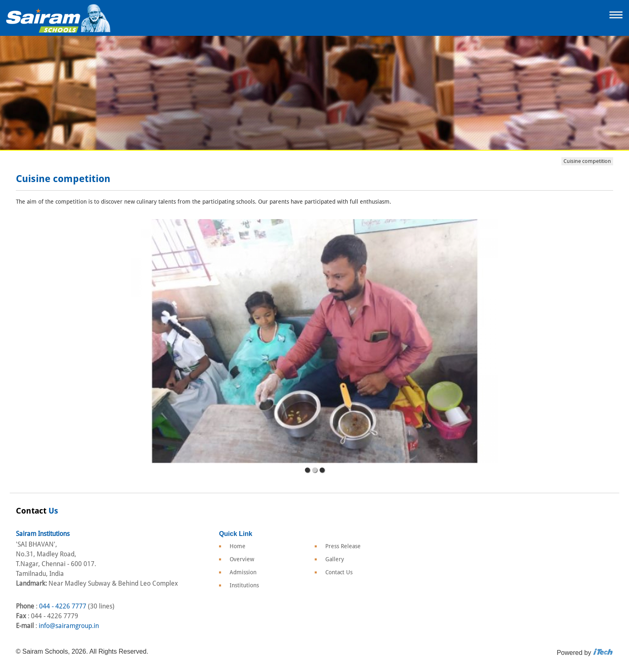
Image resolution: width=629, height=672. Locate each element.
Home (238, 546)
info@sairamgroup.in (69, 626)
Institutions (244, 585)
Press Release (343, 546)
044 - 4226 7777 (63, 606)
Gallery (335, 559)
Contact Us (339, 572)
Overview (242, 559)
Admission (243, 572)
